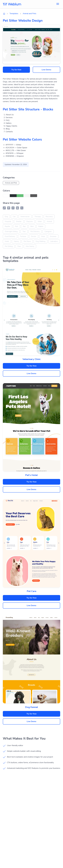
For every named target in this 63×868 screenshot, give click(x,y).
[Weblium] (12, 4)
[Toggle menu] (58, 4)
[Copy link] (4, 208)
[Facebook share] (13, 208)
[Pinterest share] (9, 208)
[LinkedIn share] (17, 208)
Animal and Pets (29, 14)
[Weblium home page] (4, 14)
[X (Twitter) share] (22, 208)
